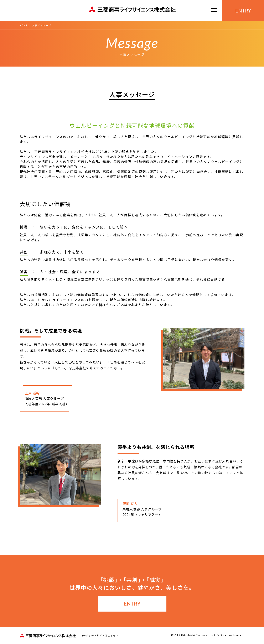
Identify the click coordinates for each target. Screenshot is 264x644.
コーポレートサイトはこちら (98, 635)
